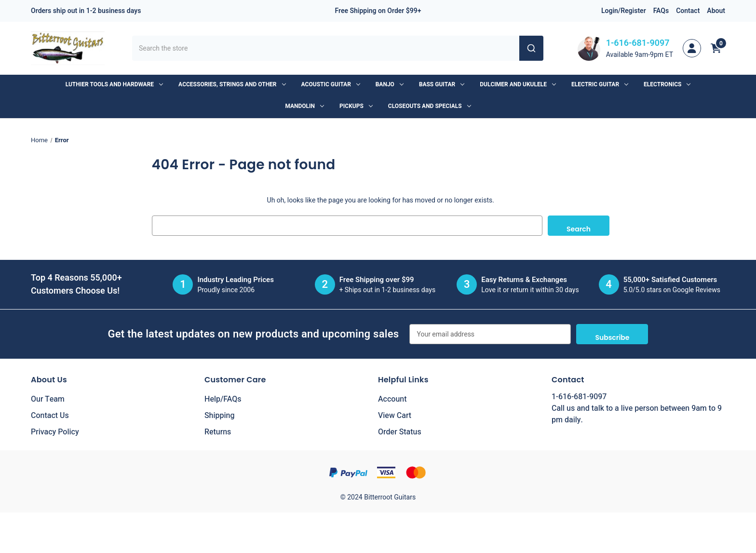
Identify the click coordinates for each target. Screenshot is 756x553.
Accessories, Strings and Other (232, 84)
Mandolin (304, 106)
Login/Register (624, 11)
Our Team (48, 399)
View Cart (395, 416)
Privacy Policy (55, 432)
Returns (218, 432)
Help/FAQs (223, 399)
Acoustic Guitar (331, 84)
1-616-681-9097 (638, 43)
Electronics (667, 84)
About (716, 11)
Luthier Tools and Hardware (114, 84)
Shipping (220, 416)
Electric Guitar (600, 84)
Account (392, 399)
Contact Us (50, 416)
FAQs (661, 11)
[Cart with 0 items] (716, 48)
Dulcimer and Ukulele (518, 84)
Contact (688, 11)
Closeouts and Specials (430, 106)
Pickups (356, 106)
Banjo (390, 84)
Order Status (400, 432)
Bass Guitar (442, 84)
